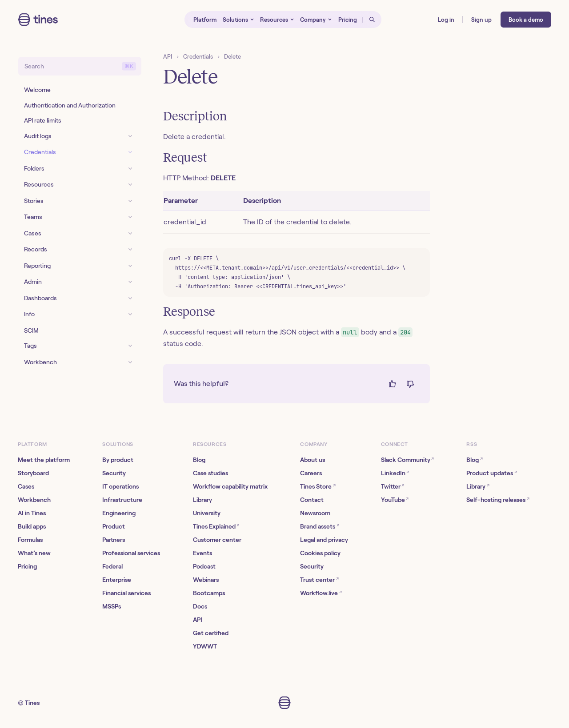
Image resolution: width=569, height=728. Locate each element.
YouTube (395, 499)
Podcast (204, 566)
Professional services (131, 553)
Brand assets (319, 526)
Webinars (206, 580)
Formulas (30, 540)
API (168, 57)
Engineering (119, 513)
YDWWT (205, 646)
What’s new (34, 553)
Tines (32, 703)
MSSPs (112, 606)
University (207, 513)
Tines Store (318, 486)
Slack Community (407, 459)
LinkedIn (395, 473)
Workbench (34, 500)
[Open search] (372, 20)
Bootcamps (209, 593)
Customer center (217, 540)
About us (313, 460)
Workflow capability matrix (230, 486)
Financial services (126, 593)
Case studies (210, 473)
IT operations (120, 486)
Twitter (393, 486)
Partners (114, 540)
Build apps (32, 526)
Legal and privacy (324, 540)
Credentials (198, 57)
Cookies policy (320, 553)
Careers (311, 473)
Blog (199, 460)
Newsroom (315, 513)
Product (114, 526)
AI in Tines (32, 513)
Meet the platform (44, 460)
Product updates (491, 473)
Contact (312, 500)
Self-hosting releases (498, 499)
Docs (200, 606)
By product (118, 460)
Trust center (319, 579)
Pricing (27, 566)
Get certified (211, 633)
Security (114, 473)
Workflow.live (321, 593)
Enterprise (117, 580)
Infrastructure (122, 500)
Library (202, 500)
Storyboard (33, 473)
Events (202, 553)
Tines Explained (216, 526)
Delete (232, 57)
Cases (26, 486)
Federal (112, 566)
